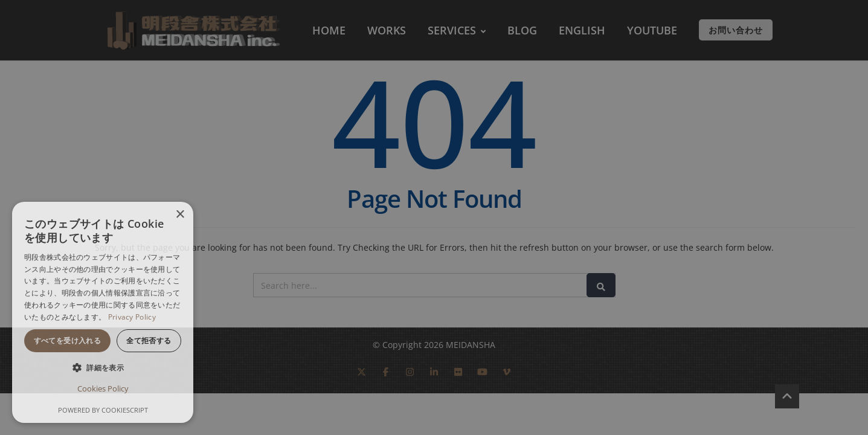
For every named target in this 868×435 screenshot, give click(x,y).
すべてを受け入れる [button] (68, 340)
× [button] (180, 215)
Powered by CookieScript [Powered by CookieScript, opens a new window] (103, 410)
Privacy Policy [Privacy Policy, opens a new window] (132, 317)
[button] (103, 368)
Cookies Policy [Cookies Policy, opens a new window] (103, 388)
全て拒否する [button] (149, 340)
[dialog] (103, 312)
